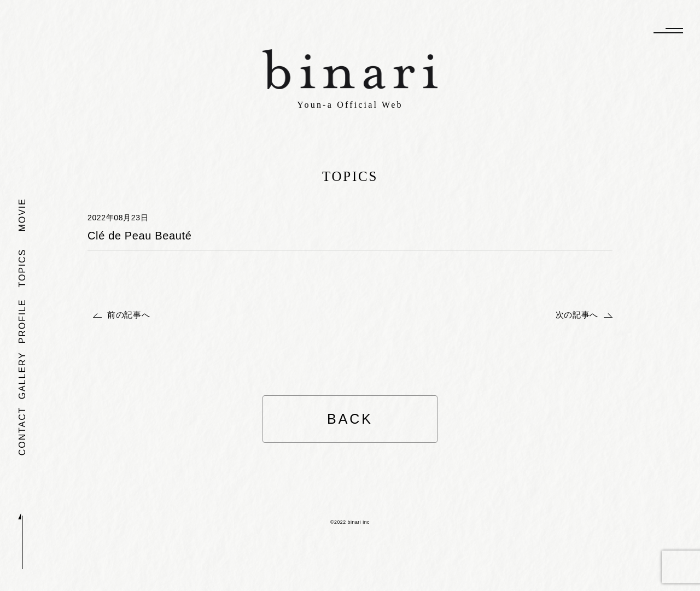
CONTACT (22, 431)
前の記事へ (129, 315)
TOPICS (22, 268)
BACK (350, 419)
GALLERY (22, 375)
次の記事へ (577, 315)
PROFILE (22, 321)
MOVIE (22, 215)
